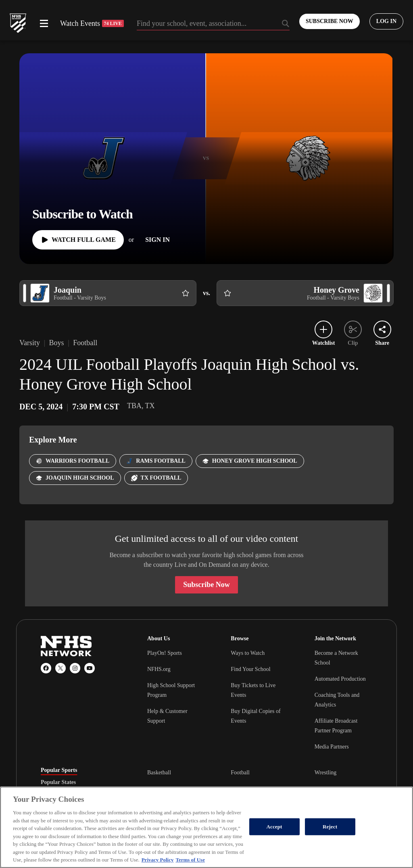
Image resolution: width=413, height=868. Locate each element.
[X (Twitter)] (60, 668)
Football (240, 773)
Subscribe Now (206, 585)
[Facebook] (46, 668)
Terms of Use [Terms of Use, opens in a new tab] (190, 860)
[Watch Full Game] (78, 240)
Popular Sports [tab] (59, 770)
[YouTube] (90, 668)
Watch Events (92, 23)
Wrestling (326, 773)
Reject (330, 827)
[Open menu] (44, 23)
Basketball (159, 773)
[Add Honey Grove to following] (227, 293)
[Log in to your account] (386, 21)
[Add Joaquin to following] (186, 293)
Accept (274, 827)
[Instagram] (75, 668)
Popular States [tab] (58, 782)
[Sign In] (157, 240)
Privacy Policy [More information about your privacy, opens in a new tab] (158, 860)
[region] (206, 827)
